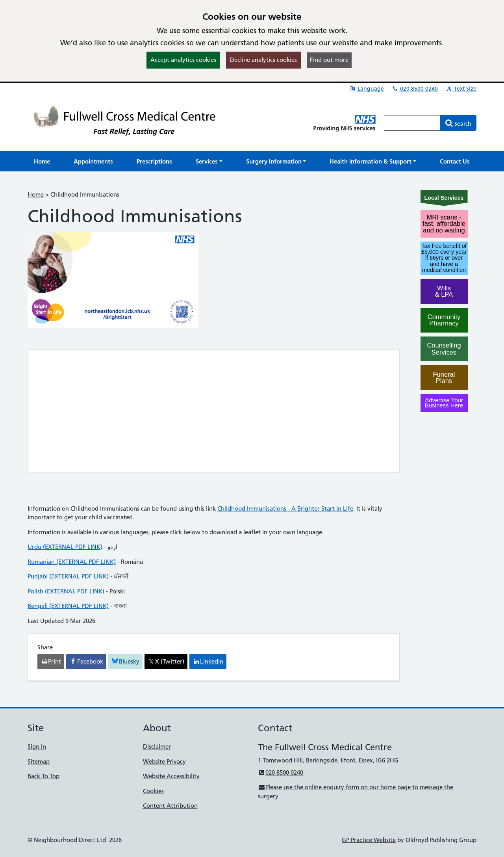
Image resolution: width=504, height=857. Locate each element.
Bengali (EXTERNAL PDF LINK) (68, 606)
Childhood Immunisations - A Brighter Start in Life (285, 508)
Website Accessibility (171, 776)
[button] (209, 161)
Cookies (153, 791)
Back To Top (44, 776)
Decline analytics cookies (263, 60)
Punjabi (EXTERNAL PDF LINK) (68, 576)
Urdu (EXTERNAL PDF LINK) (65, 547)
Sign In (37, 746)
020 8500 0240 (415, 89)
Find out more (329, 60)
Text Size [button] (461, 89)
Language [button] (366, 89)
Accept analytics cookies (183, 60)
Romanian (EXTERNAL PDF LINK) (72, 562)
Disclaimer (157, 746)
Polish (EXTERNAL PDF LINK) (66, 591)
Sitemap (39, 761)
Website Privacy (164, 761)
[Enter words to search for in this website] (412, 123)
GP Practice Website (369, 840)
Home (36, 194)
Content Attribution (170, 806)
